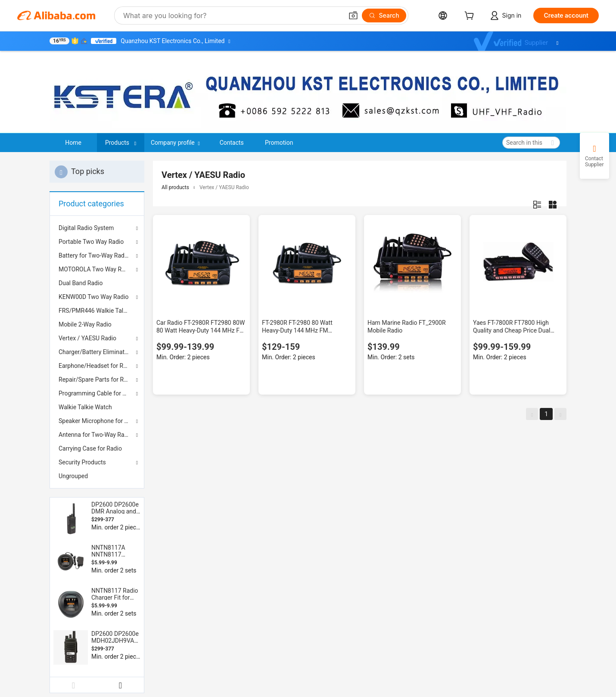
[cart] (471, 17)
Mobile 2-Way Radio (85, 324)
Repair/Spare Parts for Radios (97, 380)
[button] (353, 16)
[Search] (384, 16)
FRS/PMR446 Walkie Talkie (95, 311)
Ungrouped (73, 476)
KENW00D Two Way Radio (94, 297)
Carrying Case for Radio (90, 448)
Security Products (82, 462)
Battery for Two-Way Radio (94, 255)
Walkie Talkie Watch (85, 407)
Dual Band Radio (81, 283)
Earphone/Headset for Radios (97, 366)
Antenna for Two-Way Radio (96, 435)
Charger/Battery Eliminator (94, 352)
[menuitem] (97, 283)
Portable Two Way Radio (91, 242)
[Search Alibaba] (232, 16)
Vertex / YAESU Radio (87, 338)
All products (175, 187)
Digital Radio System (86, 228)
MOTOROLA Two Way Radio (96, 269)
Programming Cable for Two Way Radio (97, 393)
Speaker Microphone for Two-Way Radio (97, 421)
